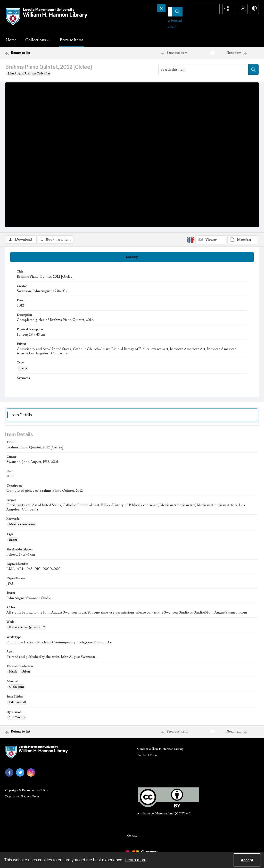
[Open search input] (215, 9)
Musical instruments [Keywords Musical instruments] (22, 529)
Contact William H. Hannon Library (160, 753)
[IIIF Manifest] (243, 89)
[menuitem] (132, 840)
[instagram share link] (31, 777)
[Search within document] (253, 70)
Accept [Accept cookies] (247, 860)
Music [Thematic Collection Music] (13, 676)
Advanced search (173, 18)
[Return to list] (40, 53)
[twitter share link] (20, 777)
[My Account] (241, 9)
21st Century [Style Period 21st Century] (17, 722)
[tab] (132, 261)
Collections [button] (38, 40)
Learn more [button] (136, 860)
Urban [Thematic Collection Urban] (26, 676)
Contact (132, 840)
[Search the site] (181, 9)
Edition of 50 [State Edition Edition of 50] (17, 706)
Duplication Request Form (22, 801)
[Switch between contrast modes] (254, 9)
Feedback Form (147, 759)
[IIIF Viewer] (211, 89)
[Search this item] (203, 70)
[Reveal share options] (228, 9)
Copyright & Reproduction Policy (27, 795)
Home (11, 40)
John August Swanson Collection (29, 74)
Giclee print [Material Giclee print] (16, 691)
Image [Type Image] (23, 372)
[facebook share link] (9, 777)
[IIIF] (191, 89)
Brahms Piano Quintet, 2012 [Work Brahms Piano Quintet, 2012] (27, 632)
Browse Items (72, 40)
